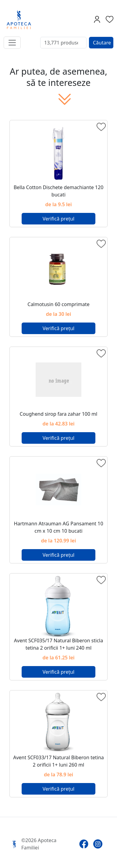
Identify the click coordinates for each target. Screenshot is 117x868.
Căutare (102, 43)
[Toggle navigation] (12, 43)
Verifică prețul (58, 219)
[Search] (63, 43)
